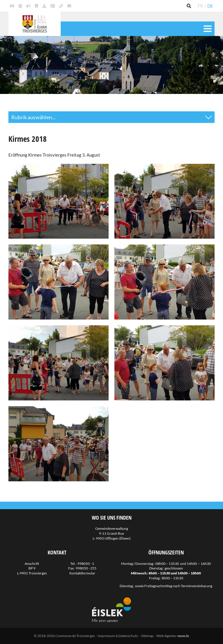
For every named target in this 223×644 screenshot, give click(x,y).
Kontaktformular (82, 573)
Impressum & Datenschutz (118, 636)
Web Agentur (167, 636)
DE (210, 6)
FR (200, 6)
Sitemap (147, 636)
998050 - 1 (86, 564)
